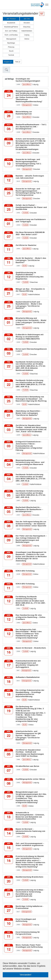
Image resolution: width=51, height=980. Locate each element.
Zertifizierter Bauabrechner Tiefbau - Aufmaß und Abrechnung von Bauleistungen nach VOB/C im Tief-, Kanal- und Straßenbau (31, 429)
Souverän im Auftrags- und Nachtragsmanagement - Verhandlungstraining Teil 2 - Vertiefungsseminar (29, 192)
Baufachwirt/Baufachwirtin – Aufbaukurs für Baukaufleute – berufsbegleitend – (29, 509)
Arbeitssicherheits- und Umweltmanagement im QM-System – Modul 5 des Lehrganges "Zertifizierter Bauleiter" (28, 735)
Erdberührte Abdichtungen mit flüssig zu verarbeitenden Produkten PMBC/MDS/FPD (30, 337)
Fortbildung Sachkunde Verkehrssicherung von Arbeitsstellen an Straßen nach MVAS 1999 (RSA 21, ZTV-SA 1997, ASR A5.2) (30, 601)
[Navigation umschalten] (47, 5)
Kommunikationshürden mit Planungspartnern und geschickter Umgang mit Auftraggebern (28, 664)
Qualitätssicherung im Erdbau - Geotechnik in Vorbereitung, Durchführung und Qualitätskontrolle (30, 893)
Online (27, 39)
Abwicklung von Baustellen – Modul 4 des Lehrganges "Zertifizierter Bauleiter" (28, 413)
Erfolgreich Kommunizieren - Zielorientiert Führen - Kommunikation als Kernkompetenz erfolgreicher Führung (29, 446)
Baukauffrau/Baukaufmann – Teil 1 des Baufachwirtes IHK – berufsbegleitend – (31, 127)
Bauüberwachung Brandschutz (30, 877)
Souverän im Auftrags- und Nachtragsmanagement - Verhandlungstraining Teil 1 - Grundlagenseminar (29, 163)
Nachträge (11, 43)
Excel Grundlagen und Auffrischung (26, 920)
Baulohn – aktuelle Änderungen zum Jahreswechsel (30, 177)
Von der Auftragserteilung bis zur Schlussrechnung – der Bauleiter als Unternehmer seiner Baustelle (31, 524)
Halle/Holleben (27, 31)
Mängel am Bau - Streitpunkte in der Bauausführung (30, 290)
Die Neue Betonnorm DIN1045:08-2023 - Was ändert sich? (30, 233)
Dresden (27, 23)
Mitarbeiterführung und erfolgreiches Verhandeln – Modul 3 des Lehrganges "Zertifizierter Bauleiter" (31, 321)
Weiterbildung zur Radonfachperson (24, 113)
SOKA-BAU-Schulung (25, 571)
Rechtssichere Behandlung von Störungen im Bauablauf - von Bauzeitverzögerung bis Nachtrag (31, 399)
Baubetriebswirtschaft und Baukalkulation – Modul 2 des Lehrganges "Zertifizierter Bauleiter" (29, 305)
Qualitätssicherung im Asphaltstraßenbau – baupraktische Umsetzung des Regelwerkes (30, 276)
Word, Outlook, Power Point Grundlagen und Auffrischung (29, 946)
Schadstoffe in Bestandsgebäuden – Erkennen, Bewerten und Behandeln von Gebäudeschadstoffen (30, 816)
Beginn (8, 62)
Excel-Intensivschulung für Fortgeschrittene (28, 933)
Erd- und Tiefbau (11, 31)
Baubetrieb (11, 23)
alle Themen (11, 19)
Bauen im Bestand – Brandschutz (31, 648)
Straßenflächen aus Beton (27, 766)
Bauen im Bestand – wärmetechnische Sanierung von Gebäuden (30, 831)
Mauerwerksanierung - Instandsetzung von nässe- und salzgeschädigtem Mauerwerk (30, 462)
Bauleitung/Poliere (11, 27)
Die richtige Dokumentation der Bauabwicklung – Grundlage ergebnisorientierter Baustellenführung (30, 693)
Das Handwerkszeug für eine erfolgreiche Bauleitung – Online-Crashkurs (31, 617)
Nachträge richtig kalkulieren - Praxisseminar (30, 907)
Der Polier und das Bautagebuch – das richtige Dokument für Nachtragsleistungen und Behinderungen (31, 539)
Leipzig (27, 35)
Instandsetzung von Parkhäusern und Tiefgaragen (31, 220)
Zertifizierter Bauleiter (26, 245)
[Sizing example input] (29, 70)
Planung (11, 47)
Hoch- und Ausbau (11, 35)
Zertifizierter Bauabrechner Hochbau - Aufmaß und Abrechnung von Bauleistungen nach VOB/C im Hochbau (30, 753)
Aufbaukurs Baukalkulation (28, 677)
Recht (11, 51)
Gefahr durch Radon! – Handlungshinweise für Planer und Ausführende (31, 207)
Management (11, 39)
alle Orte (27, 19)
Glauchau (27, 27)
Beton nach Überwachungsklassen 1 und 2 (31, 350)
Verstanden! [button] (26, 975)
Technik (11, 55)
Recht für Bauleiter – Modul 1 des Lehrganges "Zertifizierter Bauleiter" (31, 260)
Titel (18, 62)
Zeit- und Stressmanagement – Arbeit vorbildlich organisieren (30, 844)
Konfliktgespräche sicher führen (30, 779)
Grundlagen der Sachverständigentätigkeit (28, 80)
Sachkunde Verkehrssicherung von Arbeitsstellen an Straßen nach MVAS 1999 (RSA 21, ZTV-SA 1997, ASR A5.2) (30, 383)
